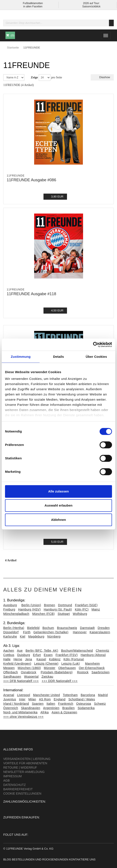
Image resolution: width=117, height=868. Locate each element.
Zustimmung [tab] (21, 357)
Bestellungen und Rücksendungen (40, 859)
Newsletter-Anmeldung (24, 772)
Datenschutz (14, 785)
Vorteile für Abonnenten (25, 763)
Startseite (13, 48)
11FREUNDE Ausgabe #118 (31, 294)
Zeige (34, 77)
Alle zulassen (58, 491)
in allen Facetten (33, 6)
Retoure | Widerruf (20, 768)
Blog (7, 859)
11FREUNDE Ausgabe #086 (31, 180)
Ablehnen (58, 520)
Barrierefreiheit (18, 789)
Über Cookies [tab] (96, 357)
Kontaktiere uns (82, 859)
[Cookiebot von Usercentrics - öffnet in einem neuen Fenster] (93, 345)
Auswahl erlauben (58, 505)
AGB (7, 781)
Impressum (13, 776)
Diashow (102, 77)
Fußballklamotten (33, 3)
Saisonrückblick (91, 6)
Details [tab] (58, 357)
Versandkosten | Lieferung (27, 759)
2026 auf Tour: (91, 3)
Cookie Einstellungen (22, 794)
